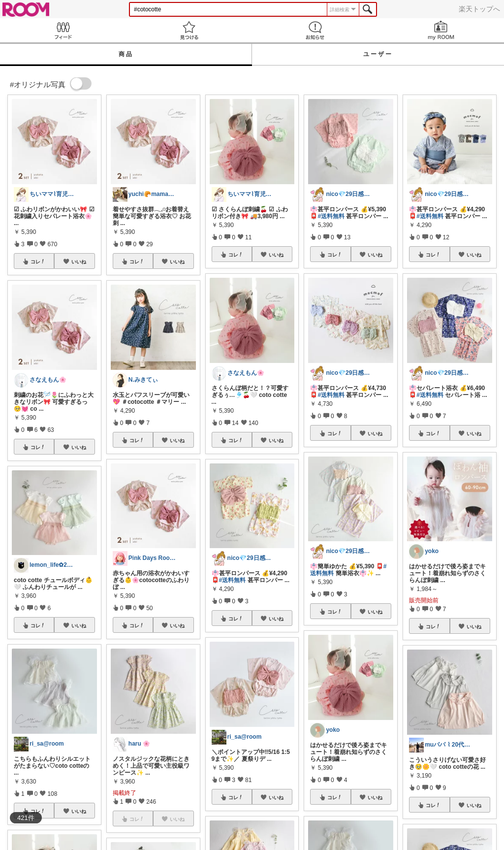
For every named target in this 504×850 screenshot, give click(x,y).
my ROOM (441, 30)
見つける (189, 30)
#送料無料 (233, 580)
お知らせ (315, 30)
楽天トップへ (479, 9)
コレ (38, 262)
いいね (79, 262)
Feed (63, 30)
